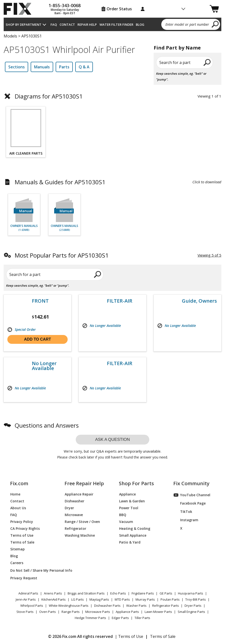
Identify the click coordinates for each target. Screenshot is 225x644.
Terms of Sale (22, 542)
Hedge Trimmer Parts (90, 618)
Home (15, 494)
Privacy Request (24, 578)
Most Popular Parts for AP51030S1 (62, 255)
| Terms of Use (129, 636)
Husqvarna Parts (191, 593)
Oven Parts (48, 612)
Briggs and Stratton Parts (86, 593)
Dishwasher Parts (107, 606)
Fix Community (191, 483)
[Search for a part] (48, 274)
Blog (140, 25)
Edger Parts (120, 618)
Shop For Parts (136, 483)
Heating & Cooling (135, 528)
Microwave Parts (98, 612)
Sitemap (18, 549)
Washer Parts (136, 606)
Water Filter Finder (116, 25)
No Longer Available (44, 366)
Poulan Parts (170, 599)
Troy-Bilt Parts (196, 599)
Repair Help (87, 25)
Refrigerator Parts (166, 606)
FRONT (40, 301)
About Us (18, 508)
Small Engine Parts (191, 612)
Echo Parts (118, 593)
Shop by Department (24, 25)
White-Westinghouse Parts (69, 606)
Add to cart (37, 339)
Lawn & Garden (132, 501)
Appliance (127, 494)
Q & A (84, 67)
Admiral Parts (28, 593)
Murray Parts (145, 599)
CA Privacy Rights (25, 528)
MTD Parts (122, 599)
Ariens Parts (53, 593)
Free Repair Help (84, 483)
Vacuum (126, 522)
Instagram (186, 520)
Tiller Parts (142, 618)
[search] (215, 24)
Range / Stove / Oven (82, 522)
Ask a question (112, 440)
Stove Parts (25, 612)
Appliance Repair (79, 494)
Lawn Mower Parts (158, 612)
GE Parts (166, 593)
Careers (17, 563)
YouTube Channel (192, 495)
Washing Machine (80, 535)
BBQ (123, 515)
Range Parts (71, 612)
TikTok (183, 512)
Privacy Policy (22, 522)
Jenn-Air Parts (26, 599)
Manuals (42, 67)
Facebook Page (190, 503)
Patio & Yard (130, 542)
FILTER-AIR (120, 301)
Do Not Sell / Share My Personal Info (32, 570)
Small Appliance (133, 535)
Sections (17, 67)
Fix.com (19, 483)
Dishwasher (75, 501)
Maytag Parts (99, 599)
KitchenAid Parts (54, 599)
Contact (67, 25)
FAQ (54, 25)
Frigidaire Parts (143, 593)
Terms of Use (22, 535)
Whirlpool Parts (32, 606)
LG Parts (78, 599)
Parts (64, 67)
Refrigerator (75, 528)
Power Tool (129, 508)
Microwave (74, 515)
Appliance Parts (127, 612)
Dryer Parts (193, 606)
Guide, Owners (199, 301)
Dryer (69, 508)
